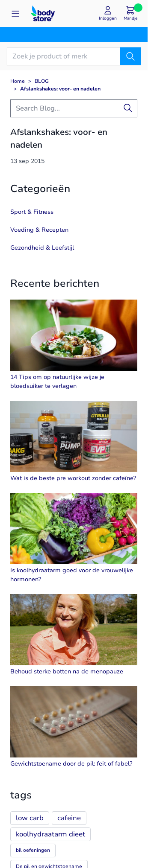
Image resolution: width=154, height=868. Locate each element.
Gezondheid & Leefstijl (42, 248)
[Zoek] (130, 56)
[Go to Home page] (43, 13)
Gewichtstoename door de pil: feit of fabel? (71, 764)
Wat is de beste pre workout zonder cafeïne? (73, 478)
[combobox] (74, 108)
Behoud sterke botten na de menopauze (67, 671)
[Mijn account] (108, 13)
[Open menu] (15, 14)
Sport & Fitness (32, 212)
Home (18, 81)
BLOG (42, 81)
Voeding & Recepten (39, 230)
